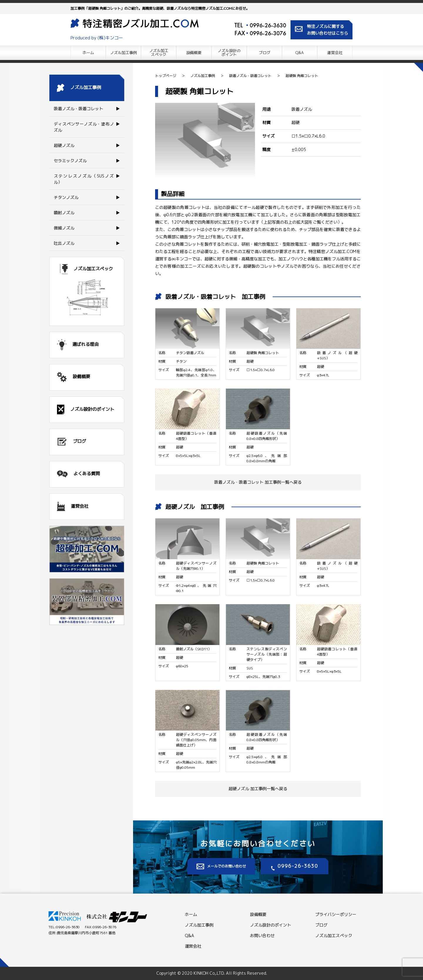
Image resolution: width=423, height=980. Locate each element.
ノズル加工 (159, 52)
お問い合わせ (262, 935)
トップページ (166, 76)
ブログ (265, 53)
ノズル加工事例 (124, 53)
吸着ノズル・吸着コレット (250, 76)
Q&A (300, 53)
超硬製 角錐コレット (302, 76)
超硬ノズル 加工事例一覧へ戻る (258, 789)
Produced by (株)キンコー (97, 38)
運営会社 (335, 53)
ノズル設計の (229, 52)
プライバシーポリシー (336, 914)
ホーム (88, 53)
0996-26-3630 (268, 25)
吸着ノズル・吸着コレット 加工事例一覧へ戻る (258, 482)
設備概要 (194, 53)
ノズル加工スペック (334, 935)
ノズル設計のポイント (271, 925)
